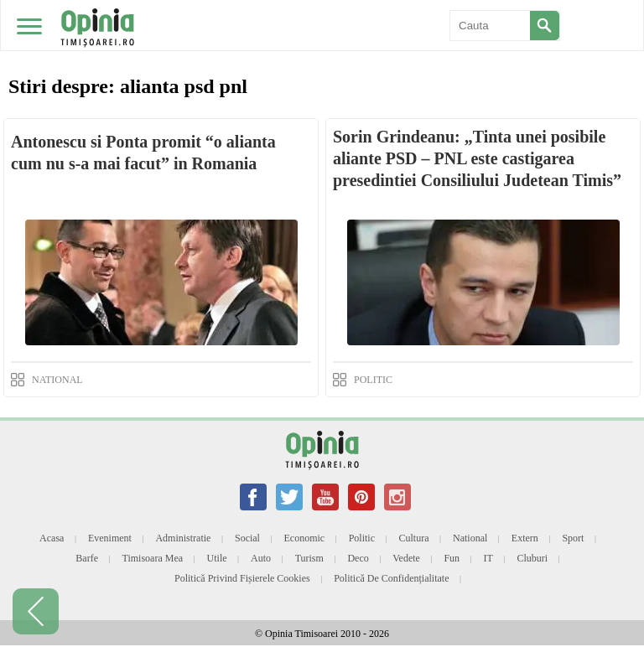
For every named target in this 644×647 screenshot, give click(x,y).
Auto (261, 558)
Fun (452, 558)
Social (247, 538)
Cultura (414, 538)
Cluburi (532, 558)
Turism (309, 558)
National (470, 538)
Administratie (183, 538)
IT (488, 558)
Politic (362, 538)
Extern (525, 538)
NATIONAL (57, 380)
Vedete (406, 558)
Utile (217, 558)
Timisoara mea (153, 558)
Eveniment (110, 538)
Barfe (87, 558)
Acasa (52, 538)
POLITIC (373, 380)
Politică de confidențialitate (391, 578)
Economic (304, 538)
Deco (358, 558)
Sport (573, 538)
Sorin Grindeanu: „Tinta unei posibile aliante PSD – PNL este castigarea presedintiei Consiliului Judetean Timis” (477, 158)
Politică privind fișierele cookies (242, 578)
